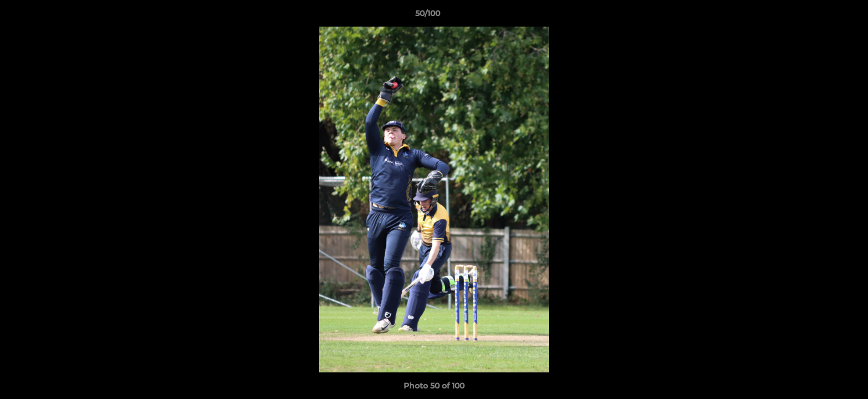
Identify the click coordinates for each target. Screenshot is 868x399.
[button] (821, 16)
